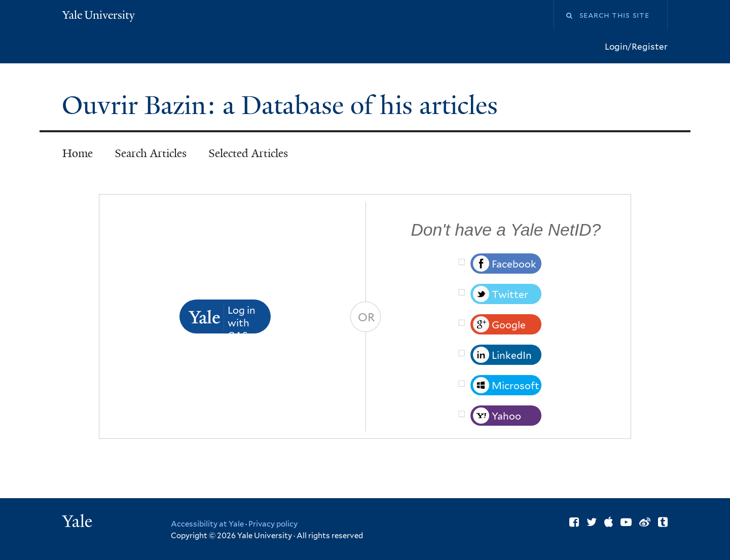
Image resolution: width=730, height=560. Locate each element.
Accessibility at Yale (207, 524)
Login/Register (636, 47)
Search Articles (151, 153)
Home (78, 153)
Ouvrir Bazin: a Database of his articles (283, 105)
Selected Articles (248, 153)
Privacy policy (273, 524)
